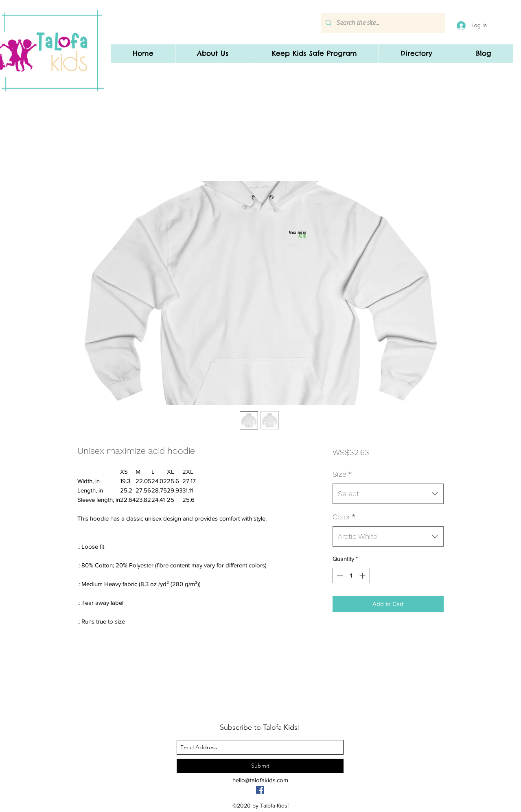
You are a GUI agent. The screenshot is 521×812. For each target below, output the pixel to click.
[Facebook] (260, 790)
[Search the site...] (382, 23)
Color (344, 517)
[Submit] (260, 766)
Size (342, 474)
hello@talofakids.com (260, 780)
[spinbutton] (351, 576)
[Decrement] (339, 576)
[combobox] (388, 494)
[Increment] (363, 576)
